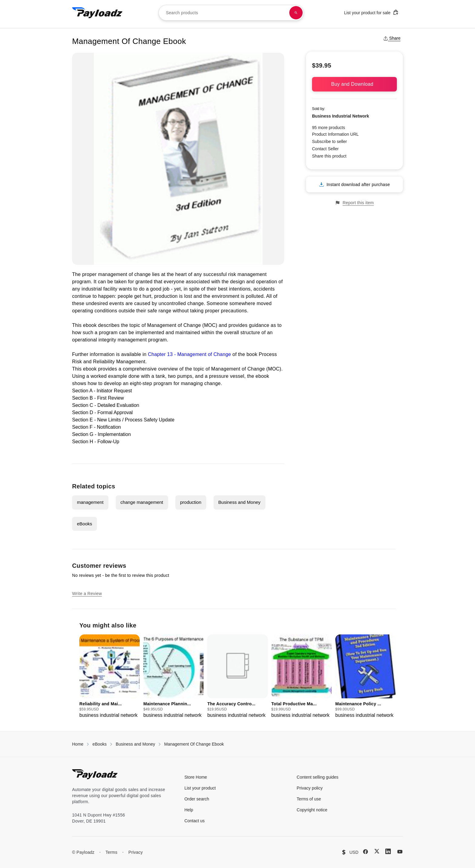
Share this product (329, 156)
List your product (200, 788)
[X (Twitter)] (377, 851)
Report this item (354, 203)
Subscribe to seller (329, 141)
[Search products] (296, 13)
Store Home (196, 777)
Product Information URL (335, 134)
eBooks (85, 524)
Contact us (195, 821)
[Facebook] (365, 852)
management (90, 502)
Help (189, 810)
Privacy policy (310, 788)
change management (142, 502)
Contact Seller (325, 149)
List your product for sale (371, 12)
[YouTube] (400, 852)
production (191, 502)
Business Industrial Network (340, 116)
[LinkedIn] (388, 851)
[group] (110, 677)
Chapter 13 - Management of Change (189, 354)
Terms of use (309, 799)
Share (392, 38)
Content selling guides (317, 777)
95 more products (329, 128)
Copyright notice (312, 810)
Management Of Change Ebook (194, 744)
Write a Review (87, 594)
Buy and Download (354, 84)
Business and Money (239, 502)
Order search (197, 799)
